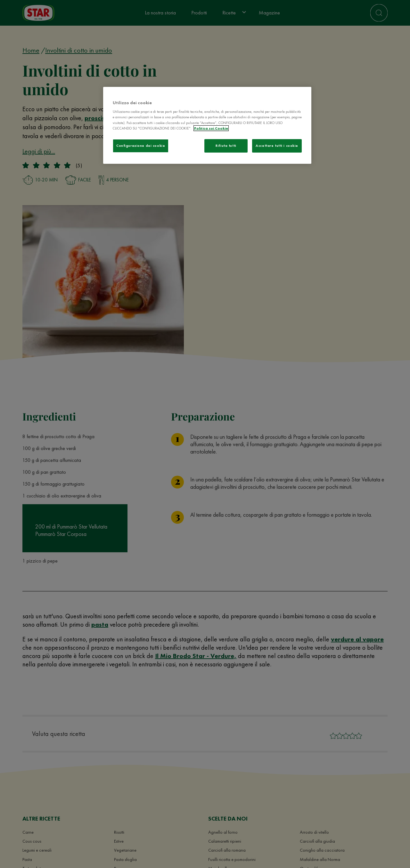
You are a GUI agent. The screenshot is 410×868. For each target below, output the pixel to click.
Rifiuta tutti (226, 146)
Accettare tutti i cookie (277, 146)
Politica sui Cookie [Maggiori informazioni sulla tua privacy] (211, 128)
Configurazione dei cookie (141, 146)
